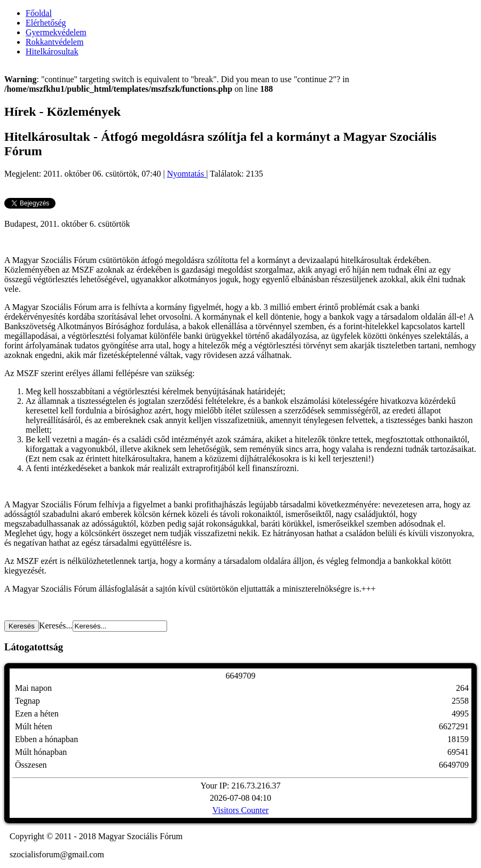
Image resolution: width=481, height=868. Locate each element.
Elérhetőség (46, 23)
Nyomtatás (187, 174)
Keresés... (56, 626)
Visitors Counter (240, 810)
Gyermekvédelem (56, 32)
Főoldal (39, 13)
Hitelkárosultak (52, 51)
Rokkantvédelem (54, 42)
